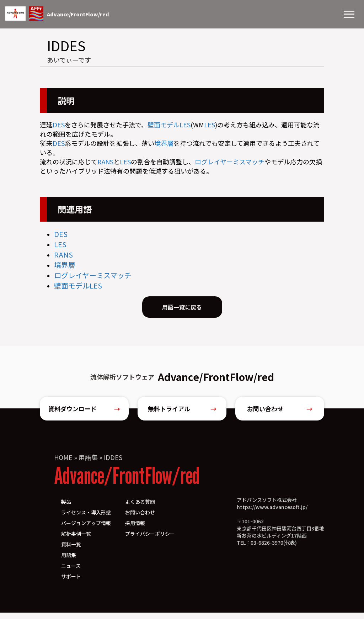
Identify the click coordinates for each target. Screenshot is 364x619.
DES (59, 125)
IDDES (113, 464)
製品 (66, 508)
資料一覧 (71, 551)
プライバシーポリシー (150, 540)
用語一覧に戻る (182, 309)
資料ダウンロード (84, 413)
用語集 (88, 464)
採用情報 (135, 529)
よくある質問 (140, 508)
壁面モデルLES (78, 285)
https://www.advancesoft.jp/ (272, 513)
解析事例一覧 (76, 540)
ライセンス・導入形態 (86, 519)
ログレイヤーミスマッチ (230, 162)
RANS (105, 162)
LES (185, 125)
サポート (71, 583)
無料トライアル (182, 413)
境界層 (164, 143)
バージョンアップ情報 (86, 529)
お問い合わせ (280, 413)
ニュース (71, 572)
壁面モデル (164, 125)
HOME (63, 464)
